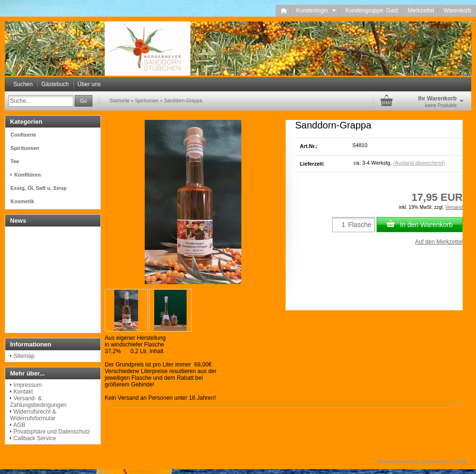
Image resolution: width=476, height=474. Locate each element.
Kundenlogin (316, 10)
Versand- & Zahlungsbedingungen (38, 402)
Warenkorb (457, 10)
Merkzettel (421, 10)
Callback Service (35, 438)
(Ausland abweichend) (419, 163)
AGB (19, 425)
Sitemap (24, 356)
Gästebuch (55, 84)
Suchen (23, 84)
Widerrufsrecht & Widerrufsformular (33, 415)
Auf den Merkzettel (439, 242)
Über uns (89, 84)
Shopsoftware (395, 462)
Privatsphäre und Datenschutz (52, 432)
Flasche (360, 225)
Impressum (27, 385)
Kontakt (23, 392)
